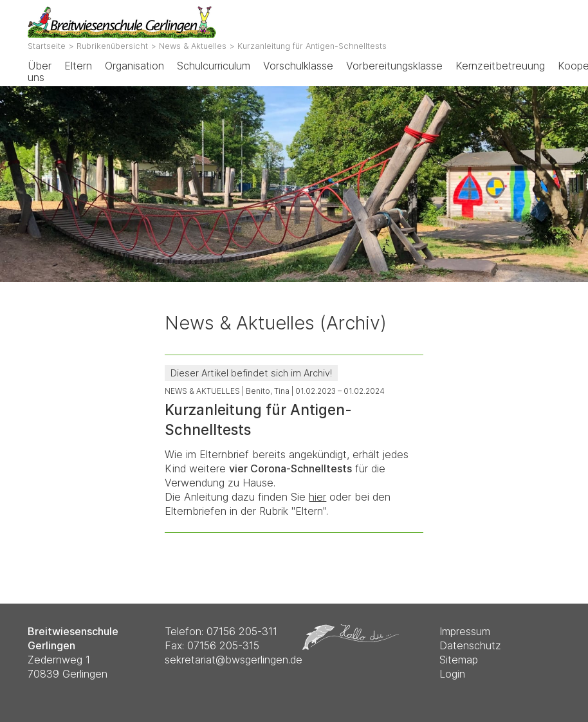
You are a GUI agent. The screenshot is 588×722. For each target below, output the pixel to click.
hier (317, 497)
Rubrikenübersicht (112, 46)
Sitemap (459, 660)
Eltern (78, 66)
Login (452, 674)
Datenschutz (470, 645)
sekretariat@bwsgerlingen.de (234, 660)
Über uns (40, 71)
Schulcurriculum (214, 66)
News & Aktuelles (193, 46)
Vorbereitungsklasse (394, 66)
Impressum (465, 631)
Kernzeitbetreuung (500, 66)
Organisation (134, 66)
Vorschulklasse (298, 66)
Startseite (47, 46)
